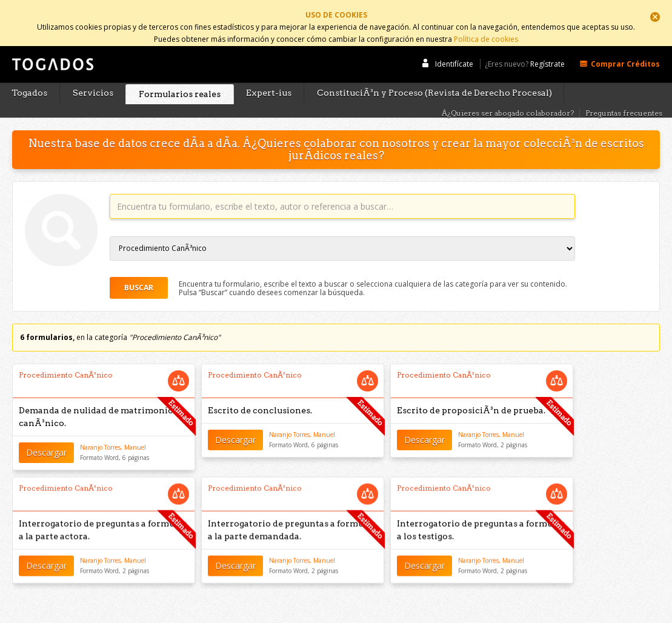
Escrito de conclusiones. (260, 397)
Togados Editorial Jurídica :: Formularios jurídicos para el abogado (52, 56)
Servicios (93, 79)
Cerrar (655, 17)
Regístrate (547, 50)
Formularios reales (180, 80)
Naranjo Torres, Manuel (113, 434)
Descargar (46, 438)
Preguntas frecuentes (624, 99)
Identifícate (454, 50)
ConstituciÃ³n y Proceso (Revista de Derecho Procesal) (434, 79)
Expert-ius (269, 79)
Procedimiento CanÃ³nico (66, 361)
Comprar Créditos (625, 50)
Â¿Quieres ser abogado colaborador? (508, 99)
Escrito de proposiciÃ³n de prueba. (471, 397)
